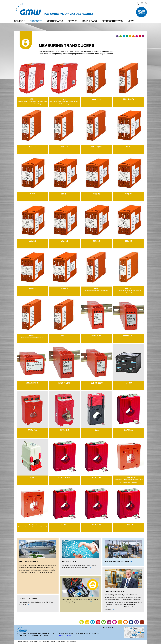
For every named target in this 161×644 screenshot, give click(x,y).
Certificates (55, 21)
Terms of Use (60, 642)
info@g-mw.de (65, 635)
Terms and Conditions (42, 642)
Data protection (71, 642)
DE (142, 3)
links (54, 572)
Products (36, 21)
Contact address (22, 642)
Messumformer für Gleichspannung (32, 338)
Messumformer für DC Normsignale (97, 291)
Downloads (90, 21)
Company (20, 21)
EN (146, 3)
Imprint (52, 642)
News (131, 21)
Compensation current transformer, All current (32, 527)
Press (31, 642)
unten (28, 604)
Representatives (112, 21)
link (90, 602)
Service (73, 21)
